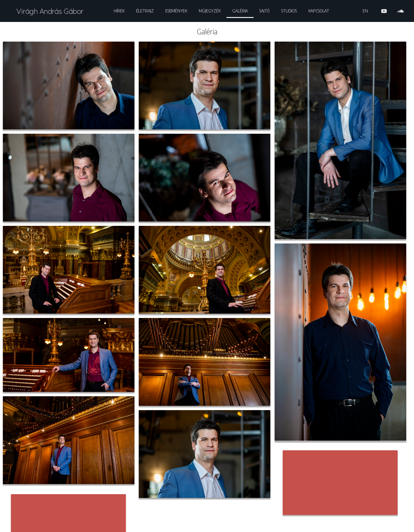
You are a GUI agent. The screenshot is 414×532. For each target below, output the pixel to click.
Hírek (119, 11)
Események (176, 11)
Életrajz (145, 11)
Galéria (240, 11)
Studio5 (289, 11)
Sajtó (265, 11)
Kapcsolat (319, 11)
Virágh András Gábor (50, 11)
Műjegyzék (210, 11)
